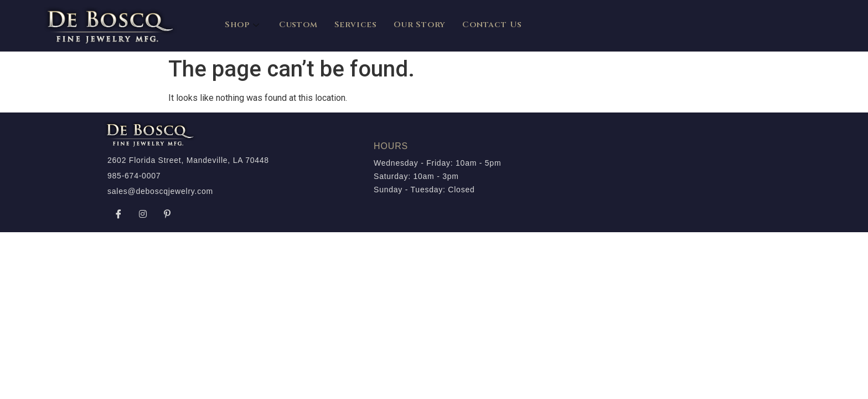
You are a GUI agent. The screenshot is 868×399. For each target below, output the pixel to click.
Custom (298, 25)
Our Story (420, 25)
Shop (244, 25)
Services (356, 25)
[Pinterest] (167, 214)
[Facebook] (118, 214)
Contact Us (492, 25)
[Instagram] (143, 214)
